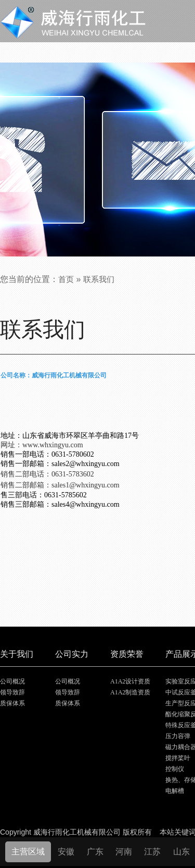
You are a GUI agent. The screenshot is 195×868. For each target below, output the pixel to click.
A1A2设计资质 (130, 681)
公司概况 (12, 681)
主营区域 (28, 852)
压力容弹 (178, 736)
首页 (66, 279)
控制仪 (175, 769)
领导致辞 (12, 692)
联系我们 (99, 279)
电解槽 (175, 791)
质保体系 (12, 703)
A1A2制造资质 (130, 692)
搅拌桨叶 (178, 758)
